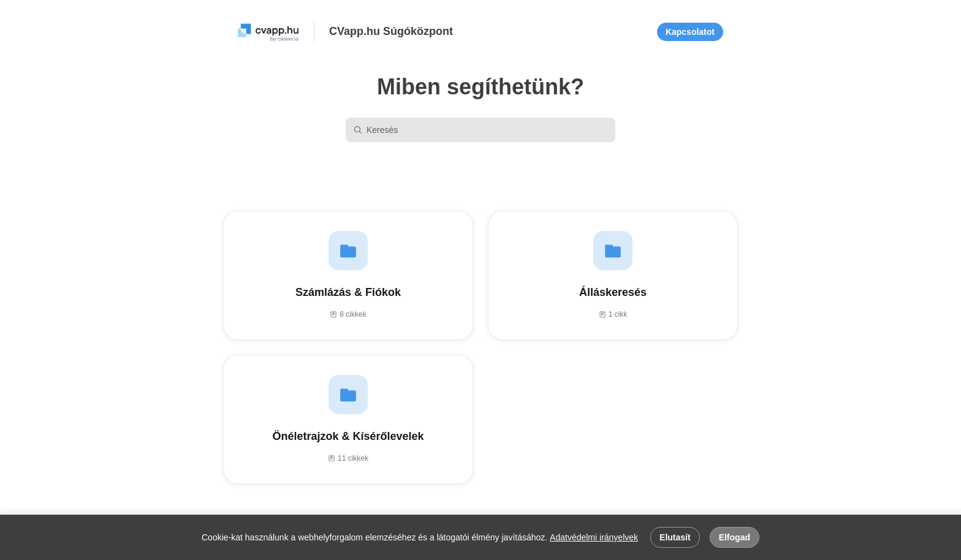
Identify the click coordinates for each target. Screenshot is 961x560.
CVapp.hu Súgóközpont (391, 31)
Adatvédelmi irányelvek (594, 537)
